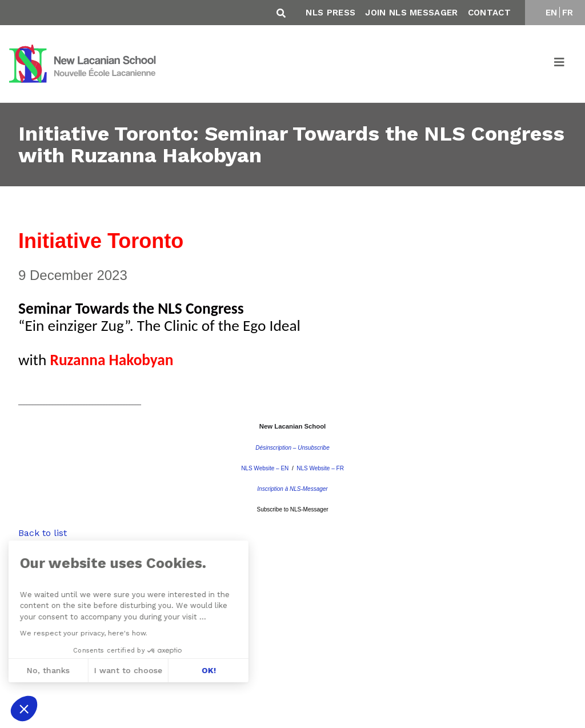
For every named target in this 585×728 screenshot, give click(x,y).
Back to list (43, 533)
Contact (489, 13)
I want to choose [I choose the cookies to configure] (47, 670)
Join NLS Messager (411, 13)
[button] (24, 709)
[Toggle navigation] (560, 64)
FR (568, 13)
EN (552, 13)
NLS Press (330, 13)
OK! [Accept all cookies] (127, 670)
